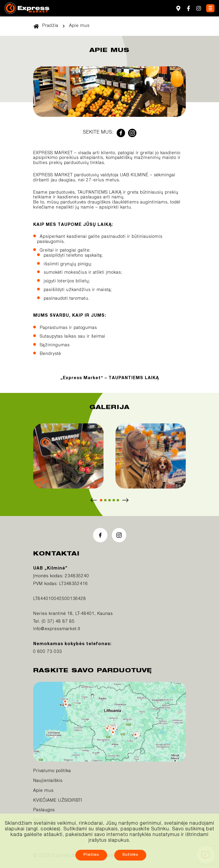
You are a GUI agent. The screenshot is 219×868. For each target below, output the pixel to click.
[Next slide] (125, 500)
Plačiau (91, 855)
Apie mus (43, 791)
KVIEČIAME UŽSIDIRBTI (58, 801)
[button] (101, 500)
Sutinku (130, 855)
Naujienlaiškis (48, 781)
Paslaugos (44, 810)
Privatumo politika (52, 771)
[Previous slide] (94, 500)
